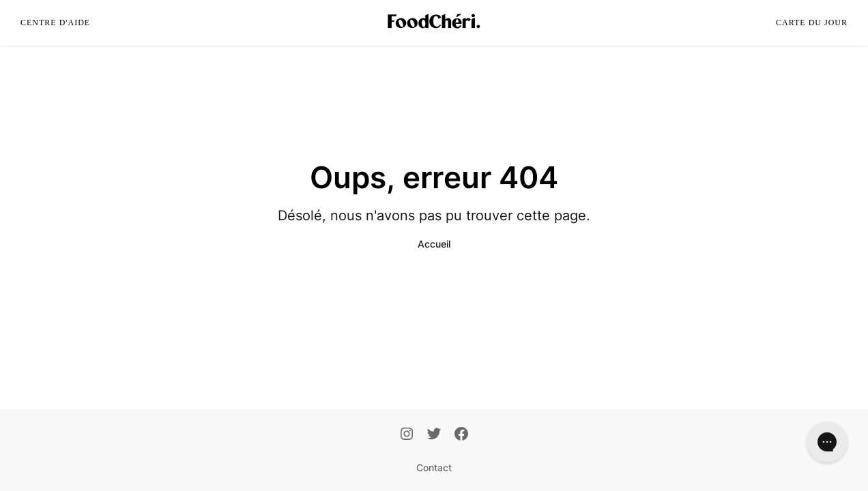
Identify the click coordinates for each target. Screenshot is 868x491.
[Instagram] (407, 435)
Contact (434, 467)
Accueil (434, 244)
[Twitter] (434, 435)
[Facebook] (461, 435)
